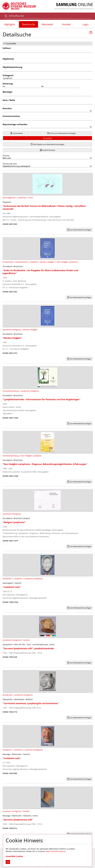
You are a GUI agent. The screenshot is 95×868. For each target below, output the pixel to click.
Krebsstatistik (22, 262)
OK (8, 862)
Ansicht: (47, 157)
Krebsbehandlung (11, 391)
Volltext (7, 48)
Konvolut (7, 108)
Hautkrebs (7, 579)
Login (86, 24)
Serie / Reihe (9, 100)
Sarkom (26, 640)
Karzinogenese (9, 198)
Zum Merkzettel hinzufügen (79, 230)
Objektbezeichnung (12, 67)
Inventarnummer (11, 116)
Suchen (47, 138)
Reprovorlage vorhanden (15, 124)
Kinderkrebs (8, 262)
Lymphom (22, 198)
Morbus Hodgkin (47, 262)
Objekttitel (8, 59)
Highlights (10, 24)
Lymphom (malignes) (12, 330)
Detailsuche (28, 24)
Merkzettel (47, 24)
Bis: (42, 86)
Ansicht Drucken (47, 150)
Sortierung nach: (47, 165)
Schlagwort (8, 75)
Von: (4, 86)
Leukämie (34, 262)
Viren (31, 198)
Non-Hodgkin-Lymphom (67, 262)
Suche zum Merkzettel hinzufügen (61, 133)
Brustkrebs (7, 695)
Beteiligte (7, 92)
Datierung (8, 84)
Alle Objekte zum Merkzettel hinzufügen (47, 144)
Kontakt (66, 24)
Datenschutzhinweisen (56, 851)
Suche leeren (17, 133)
